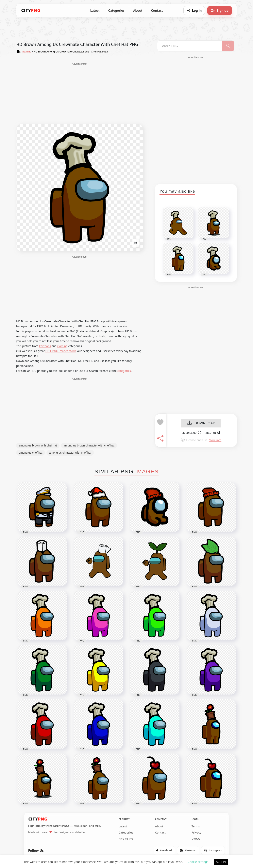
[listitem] (164, 851)
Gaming (62, 346)
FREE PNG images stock (60, 351)
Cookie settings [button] (198, 862)
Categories (116, 10)
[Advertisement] (80, 93)
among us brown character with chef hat (89, 445)
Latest (95, 10)
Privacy (196, 833)
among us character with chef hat (70, 453)
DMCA (196, 839)
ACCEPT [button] (221, 862)
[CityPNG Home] (31, 10)
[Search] (228, 46)
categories (124, 371)
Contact (157, 10)
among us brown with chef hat (38, 445)
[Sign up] (220, 10)
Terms (196, 826)
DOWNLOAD (201, 423)
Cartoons (45, 346)
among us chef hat (31, 453)
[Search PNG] (190, 46)
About (138, 10)
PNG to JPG (126, 839)
